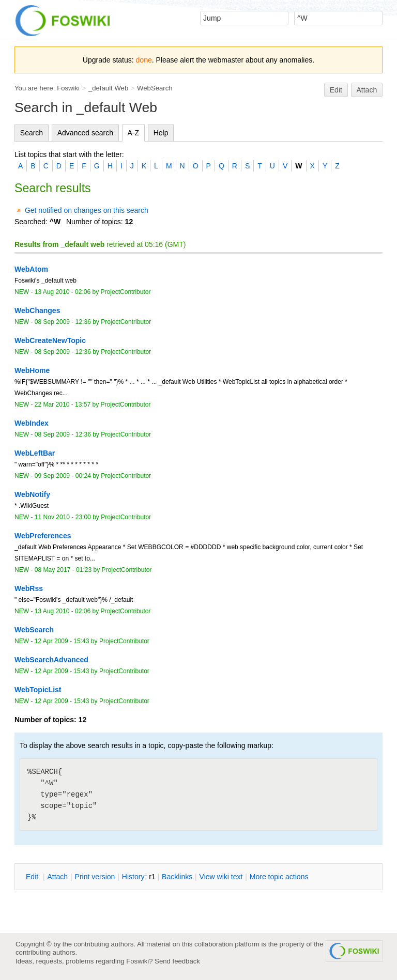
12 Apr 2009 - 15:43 (62, 641)
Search (32, 133)
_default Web (108, 88)
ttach (57, 877)
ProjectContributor (126, 292)
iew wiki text (221, 877)
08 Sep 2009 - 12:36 (63, 322)
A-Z (134, 133)
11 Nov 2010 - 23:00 (63, 517)
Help (161, 133)
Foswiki (68, 88)
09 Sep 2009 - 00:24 (63, 476)
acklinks (177, 877)
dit (33, 877)
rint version (95, 877)
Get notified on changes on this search (87, 210)
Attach (367, 90)
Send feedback (177, 961)
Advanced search (85, 133)
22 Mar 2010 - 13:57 (63, 405)
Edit (336, 90)
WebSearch (155, 88)
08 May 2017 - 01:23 (63, 570)
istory (133, 877)
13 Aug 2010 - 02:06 (63, 292)
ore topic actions (279, 877)
